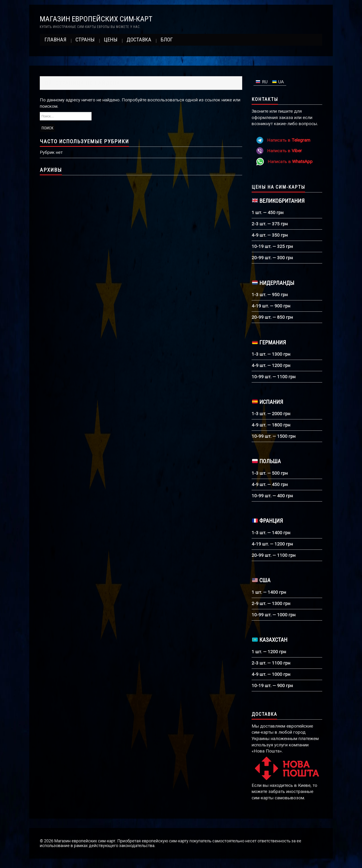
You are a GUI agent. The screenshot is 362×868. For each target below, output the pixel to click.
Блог (167, 40)
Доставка (139, 40)
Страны (85, 40)
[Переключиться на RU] (262, 82)
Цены (111, 40)
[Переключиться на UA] (278, 82)
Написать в (289, 140)
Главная (55, 40)
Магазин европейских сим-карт (96, 19)
